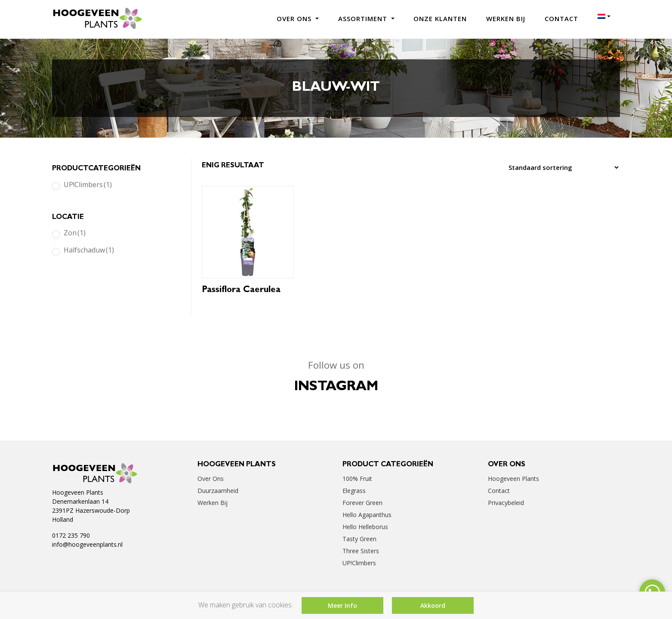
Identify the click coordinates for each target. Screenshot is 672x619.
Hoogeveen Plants (513, 479)
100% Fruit (357, 479)
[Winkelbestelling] (561, 167)
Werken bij (506, 18)
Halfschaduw (89, 250)
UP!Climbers (88, 185)
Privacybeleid (506, 503)
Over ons (295, 18)
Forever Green (362, 503)
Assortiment (364, 18)
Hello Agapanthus (367, 515)
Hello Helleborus (365, 527)
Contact (561, 18)
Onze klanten (440, 18)
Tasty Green (359, 539)
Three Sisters (361, 551)
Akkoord (433, 605)
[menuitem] (604, 16)
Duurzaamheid (218, 491)
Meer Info (342, 605)
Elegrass (354, 491)
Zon (75, 233)
